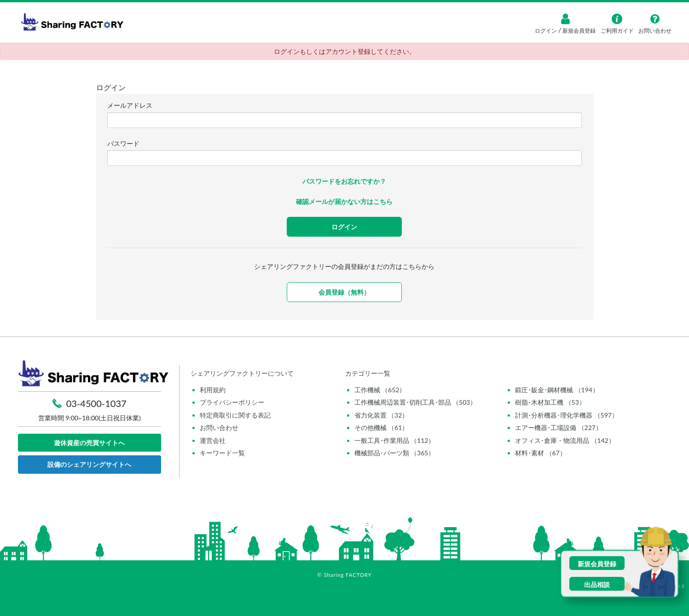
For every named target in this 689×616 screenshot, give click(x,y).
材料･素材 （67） (541, 453)
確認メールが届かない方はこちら (344, 201)
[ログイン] (565, 19)
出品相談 (597, 584)
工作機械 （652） (380, 390)
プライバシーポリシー (232, 402)
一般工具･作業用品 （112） (395, 440)
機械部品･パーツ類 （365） (395, 453)
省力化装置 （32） (382, 415)
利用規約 (213, 390)
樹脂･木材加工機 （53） (550, 402)
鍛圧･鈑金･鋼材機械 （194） (557, 390)
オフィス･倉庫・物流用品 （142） (565, 440)
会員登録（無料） (344, 292)
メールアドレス (130, 105)
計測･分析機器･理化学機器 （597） (567, 415)
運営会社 (213, 440)
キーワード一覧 (222, 453)
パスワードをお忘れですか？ (344, 181)
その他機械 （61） (382, 427)
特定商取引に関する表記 (235, 415)
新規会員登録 (578, 31)
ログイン (547, 31)
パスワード (123, 143)
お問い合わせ (219, 427)
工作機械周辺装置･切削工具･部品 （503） (416, 402)
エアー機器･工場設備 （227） (559, 427)
